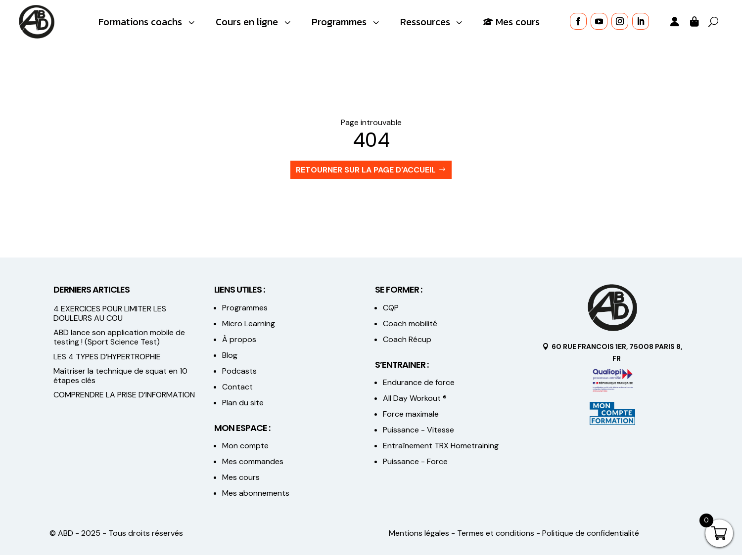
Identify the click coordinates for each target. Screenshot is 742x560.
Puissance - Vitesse (418, 435)
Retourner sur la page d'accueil (366, 175)
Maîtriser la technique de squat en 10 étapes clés (120, 381)
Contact (237, 392)
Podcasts (239, 376)
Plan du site (243, 408)
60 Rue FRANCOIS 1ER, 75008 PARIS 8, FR (617, 357)
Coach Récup (407, 344)
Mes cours (241, 483)
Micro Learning (249, 328)
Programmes (245, 313)
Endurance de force (419, 388)
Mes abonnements (256, 498)
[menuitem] (148, 22)
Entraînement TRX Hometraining (441, 451)
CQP (391, 313)
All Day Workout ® (415, 404)
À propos (239, 344)
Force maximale (411, 419)
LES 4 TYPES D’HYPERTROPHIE (107, 362)
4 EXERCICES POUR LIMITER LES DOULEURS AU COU (110, 318)
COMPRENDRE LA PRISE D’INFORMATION (124, 400)
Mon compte (245, 451)
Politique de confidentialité (591, 538)
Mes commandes (253, 467)
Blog (230, 360)
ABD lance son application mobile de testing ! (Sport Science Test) (119, 342)
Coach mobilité (410, 328)
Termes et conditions (496, 538)
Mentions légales (419, 538)
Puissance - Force (415, 467)
